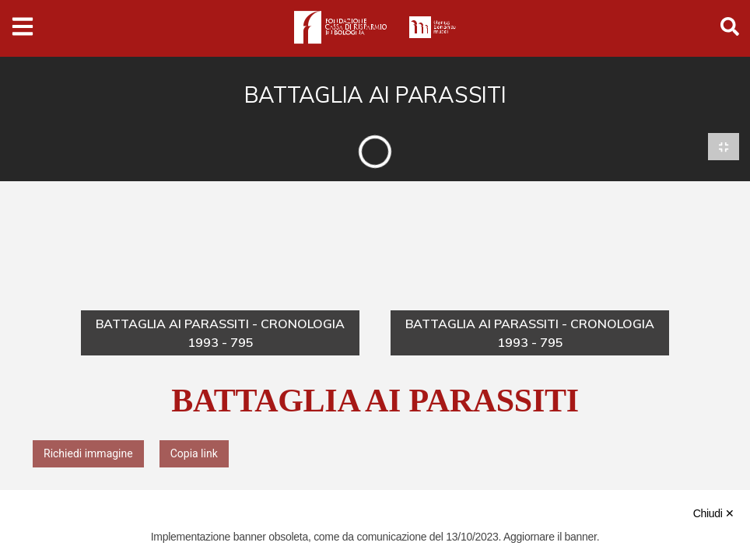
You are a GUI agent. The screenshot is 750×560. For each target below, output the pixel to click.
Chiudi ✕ (714, 513)
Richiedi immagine (88, 454)
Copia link (194, 454)
